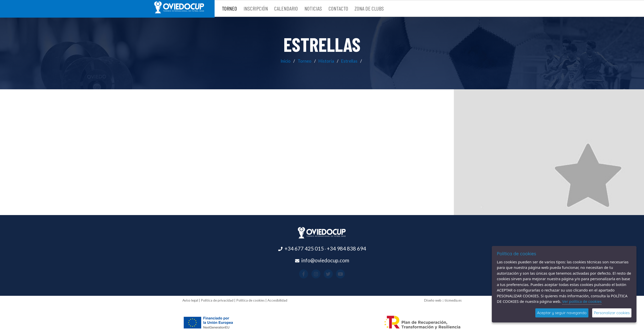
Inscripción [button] (256, 8)
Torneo (305, 61)
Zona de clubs (369, 8)
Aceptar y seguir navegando (562, 313)
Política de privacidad (217, 300)
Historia (326, 61)
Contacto (338, 8)
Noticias (313, 8)
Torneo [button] (229, 8)
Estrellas (349, 61)
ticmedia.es (453, 300)
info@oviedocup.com (325, 260)
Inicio (286, 61)
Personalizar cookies (612, 313)
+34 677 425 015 (304, 249)
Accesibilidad (277, 300)
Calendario (286, 8)
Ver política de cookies (582, 301)
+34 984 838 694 (346, 249)
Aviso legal (190, 300)
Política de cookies (250, 300)
